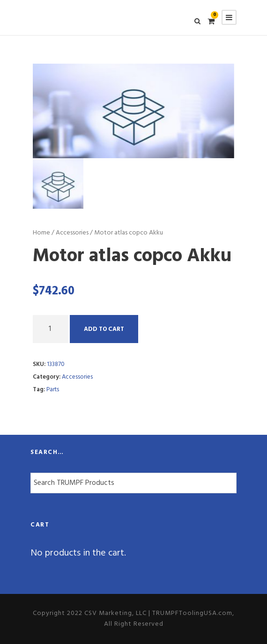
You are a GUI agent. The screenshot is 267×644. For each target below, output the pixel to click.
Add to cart (104, 329)
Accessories (72, 233)
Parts (53, 390)
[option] (133, 111)
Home (41, 233)
